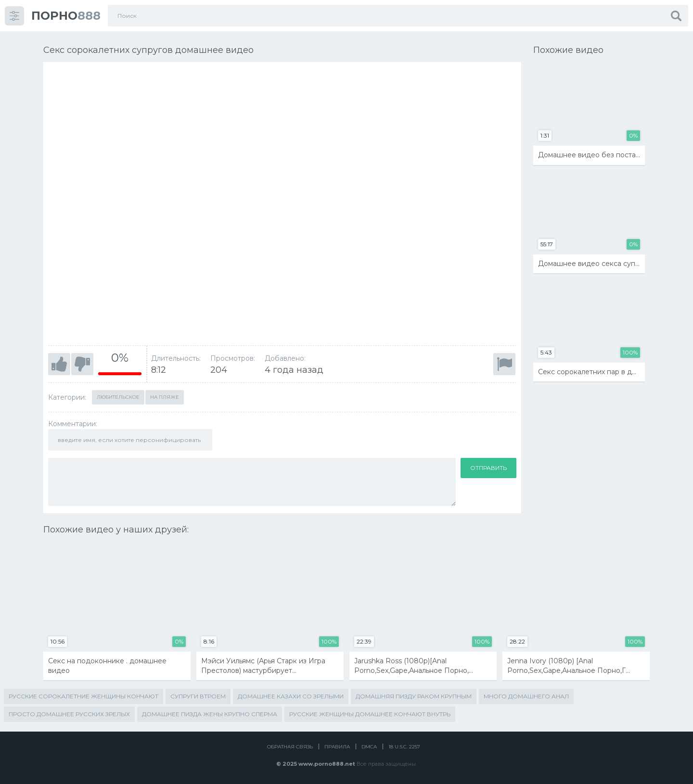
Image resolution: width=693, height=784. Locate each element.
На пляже (165, 397)
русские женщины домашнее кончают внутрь (370, 714)
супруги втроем (198, 696)
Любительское (118, 397)
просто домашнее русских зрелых (69, 714)
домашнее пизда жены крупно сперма (210, 714)
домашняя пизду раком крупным (414, 696)
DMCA (369, 747)
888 (66, 16)
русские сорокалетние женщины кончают (83, 696)
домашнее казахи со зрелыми (291, 696)
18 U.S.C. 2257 (404, 747)
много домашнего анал (526, 696)
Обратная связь (290, 747)
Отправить (488, 468)
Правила (337, 747)
